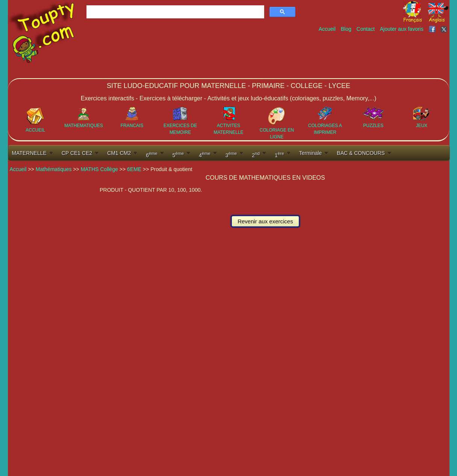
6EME (134, 169)
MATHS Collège (99, 169)
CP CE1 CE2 (77, 153)
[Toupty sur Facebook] (433, 29)
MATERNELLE (29, 153)
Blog (346, 29)
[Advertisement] (312, 56)
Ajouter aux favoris (402, 29)
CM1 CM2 (119, 153)
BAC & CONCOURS (361, 153)
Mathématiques (54, 169)
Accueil (327, 29)
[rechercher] (175, 12)
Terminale (311, 153)
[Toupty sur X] (445, 29)
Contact (366, 29)
